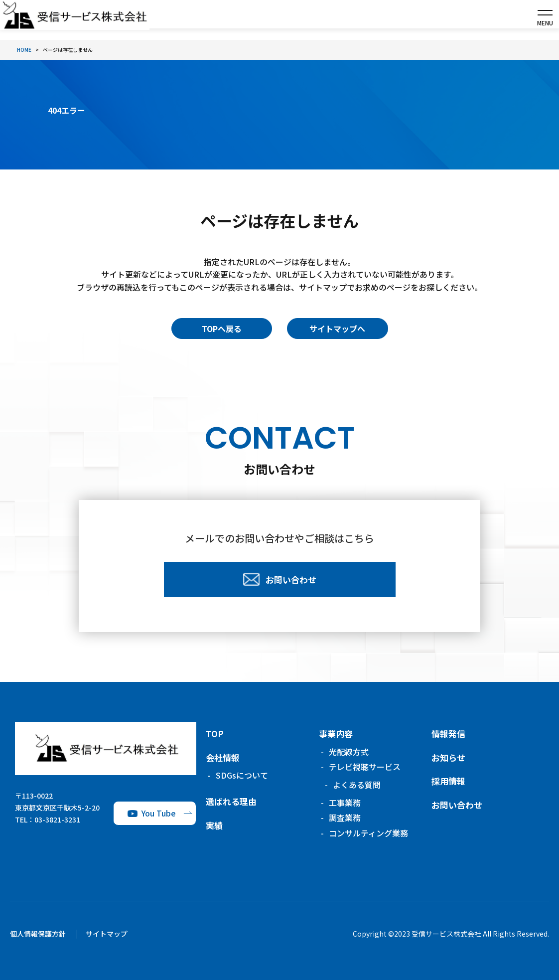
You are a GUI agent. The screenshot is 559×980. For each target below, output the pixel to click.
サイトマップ (107, 934)
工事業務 (345, 803)
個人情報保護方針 (38, 934)
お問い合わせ (457, 805)
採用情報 (448, 781)
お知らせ (448, 757)
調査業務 (345, 817)
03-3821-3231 (57, 819)
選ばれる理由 (231, 801)
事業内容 (336, 734)
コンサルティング (368, 833)
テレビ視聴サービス (365, 767)
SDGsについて (242, 775)
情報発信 (448, 734)
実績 (214, 825)
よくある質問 (357, 785)
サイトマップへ (337, 328)
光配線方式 (349, 752)
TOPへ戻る (222, 328)
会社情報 (223, 757)
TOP (215, 734)
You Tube (159, 813)
